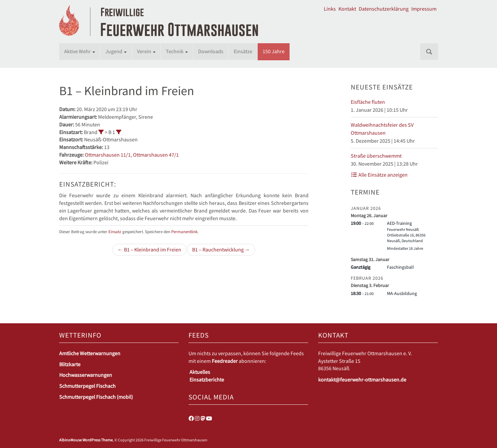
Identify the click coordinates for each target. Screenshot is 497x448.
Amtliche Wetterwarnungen (90, 353)
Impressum (424, 9)
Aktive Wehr (80, 51)
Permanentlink (184, 231)
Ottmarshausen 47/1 (156, 155)
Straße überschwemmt (376, 156)
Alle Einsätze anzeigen (379, 175)
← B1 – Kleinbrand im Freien (149, 249)
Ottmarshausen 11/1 (108, 155)
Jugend (116, 51)
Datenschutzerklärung (384, 9)
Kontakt (347, 9)
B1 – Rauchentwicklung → (221, 249)
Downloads (211, 51)
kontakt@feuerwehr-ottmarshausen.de (362, 379)
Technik (177, 51)
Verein (146, 51)
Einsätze (243, 51)
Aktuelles (200, 372)
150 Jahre (274, 51)
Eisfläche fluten (368, 102)
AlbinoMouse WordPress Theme (86, 440)
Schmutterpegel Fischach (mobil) (96, 397)
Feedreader (225, 361)
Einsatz (115, 231)
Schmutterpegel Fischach (87, 386)
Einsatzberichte (207, 379)
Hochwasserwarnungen (86, 375)
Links (330, 9)
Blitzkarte (70, 364)
